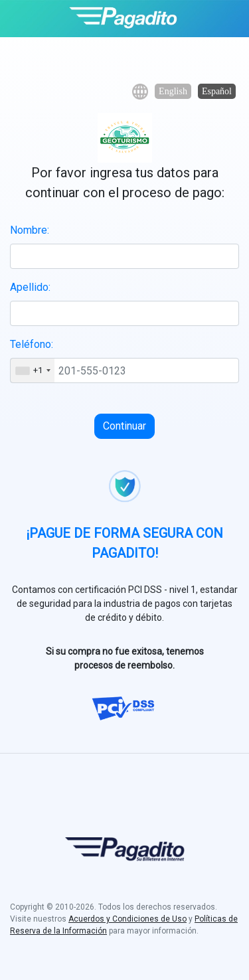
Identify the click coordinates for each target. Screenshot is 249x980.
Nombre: (30, 230)
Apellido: (30, 287)
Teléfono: (32, 344)
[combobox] (33, 370)
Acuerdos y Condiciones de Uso (127, 919)
